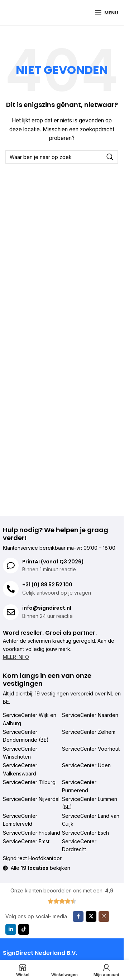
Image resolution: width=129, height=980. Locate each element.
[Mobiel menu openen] (106, 13)
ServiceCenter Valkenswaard (20, 769)
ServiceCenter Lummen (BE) (90, 803)
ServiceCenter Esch (85, 833)
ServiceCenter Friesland (32, 833)
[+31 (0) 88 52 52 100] (11, 589)
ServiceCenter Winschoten (20, 753)
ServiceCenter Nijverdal (31, 799)
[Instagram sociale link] (104, 916)
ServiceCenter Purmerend (79, 786)
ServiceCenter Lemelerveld (20, 820)
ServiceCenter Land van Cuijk (91, 820)
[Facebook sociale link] (78, 916)
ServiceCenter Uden (86, 765)
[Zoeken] (62, 157)
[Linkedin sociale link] (11, 929)
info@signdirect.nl (47, 608)
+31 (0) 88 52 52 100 (47, 585)
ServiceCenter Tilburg (29, 782)
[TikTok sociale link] (24, 929)
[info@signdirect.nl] (11, 612)
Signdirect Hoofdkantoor (32, 858)
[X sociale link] (91, 916)
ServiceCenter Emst (26, 841)
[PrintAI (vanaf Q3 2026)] (11, 566)
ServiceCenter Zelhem (89, 732)
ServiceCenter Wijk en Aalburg (30, 719)
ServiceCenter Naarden (90, 715)
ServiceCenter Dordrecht (79, 845)
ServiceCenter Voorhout (91, 749)
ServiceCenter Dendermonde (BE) (26, 736)
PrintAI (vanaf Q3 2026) (53, 562)
